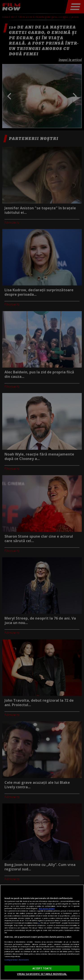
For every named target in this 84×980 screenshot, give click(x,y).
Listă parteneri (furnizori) (16, 960)
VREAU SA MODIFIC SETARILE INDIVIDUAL (42, 974)
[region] (42, 932)
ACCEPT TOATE (42, 968)
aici (39, 923)
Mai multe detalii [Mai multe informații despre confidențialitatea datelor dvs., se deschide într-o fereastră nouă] (47, 908)
